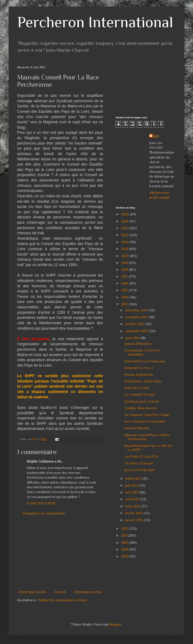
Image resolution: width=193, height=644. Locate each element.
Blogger (116, 624)
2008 (125, 556)
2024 (125, 228)
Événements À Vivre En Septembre (142, 352)
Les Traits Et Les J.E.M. (141, 457)
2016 (125, 283)
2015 (125, 290)
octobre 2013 (135, 324)
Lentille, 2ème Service (141, 408)
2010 (125, 543)
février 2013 (134, 513)
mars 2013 (133, 506)
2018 (125, 270)
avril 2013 (133, 499)
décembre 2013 (137, 310)
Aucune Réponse (137, 428)
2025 (125, 221)
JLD (156, 136)
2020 (125, 256)
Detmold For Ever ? (139, 368)
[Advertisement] (71, 553)
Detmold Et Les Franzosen (145, 361)
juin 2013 (132, 486)
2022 (125, 242)
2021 (125, 249)
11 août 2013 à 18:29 (41, 503)
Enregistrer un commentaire (44, 513)
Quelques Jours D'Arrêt (142, 402)
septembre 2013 (137, 331)
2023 (125, 235)
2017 (125, 277)
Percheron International (95, 22)
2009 (125, 550)
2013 (125, 304)
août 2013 (133, 338)
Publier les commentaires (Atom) (63, 600)
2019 (125, 263)
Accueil (60, 592)
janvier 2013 (135, 520)
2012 (125, 529)
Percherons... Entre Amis (143, 381)
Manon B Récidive (138, 344)
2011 (125, 536)
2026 (125, 214)
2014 (125, 297)
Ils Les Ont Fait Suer (139, 470)
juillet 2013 (134, 479)
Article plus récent (32, 592)
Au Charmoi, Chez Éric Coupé (147, 415)
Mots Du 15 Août (137, 388)
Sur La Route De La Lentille (145, 422)
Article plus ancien (88, 592)
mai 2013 (132, 492)
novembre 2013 (137, 317)
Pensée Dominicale (139, 375)
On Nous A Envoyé (139, 463)
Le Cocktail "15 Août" (140, 395)
